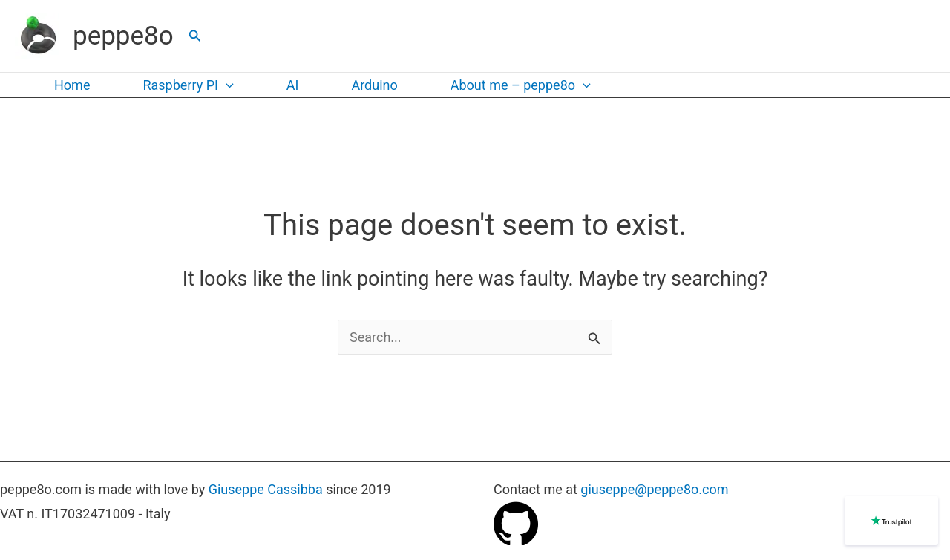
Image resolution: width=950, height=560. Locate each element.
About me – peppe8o (521, 85)
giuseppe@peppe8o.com (654, 489)
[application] (226, 85)
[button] (195, 36)
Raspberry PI (188, 85)
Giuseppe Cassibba (266, 489)
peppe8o (123, 36)
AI (293, 85)
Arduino (374, 85)
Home (72, 85)
